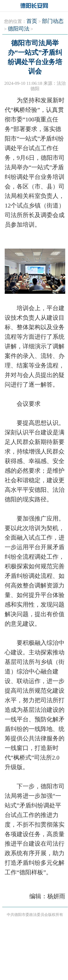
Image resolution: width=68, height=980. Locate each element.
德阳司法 (19, 29)
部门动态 (53, 21)
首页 (32, 21)
